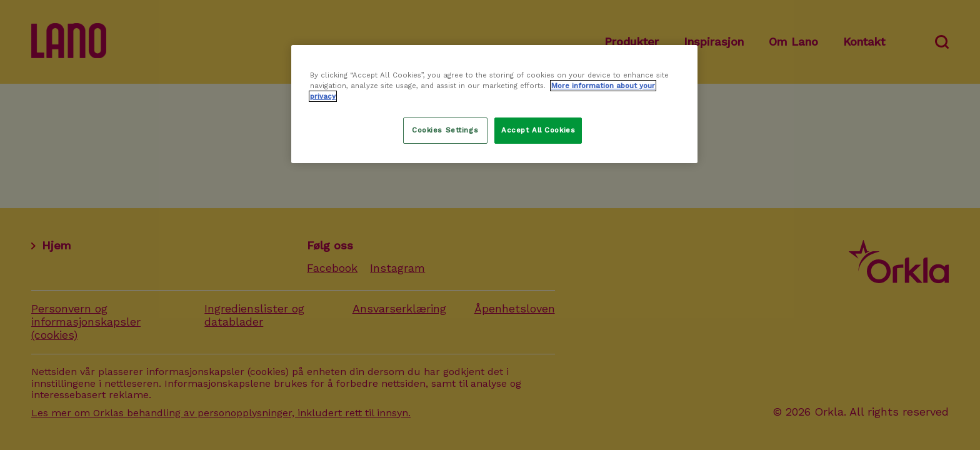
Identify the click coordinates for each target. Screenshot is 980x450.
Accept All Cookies (538, 130)
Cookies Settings (445, 130)
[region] (494, 104)
